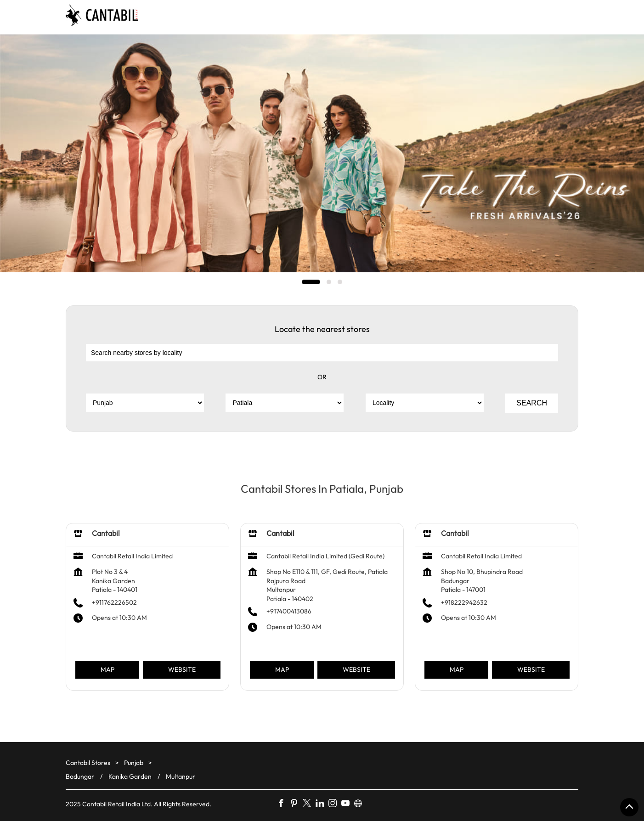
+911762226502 (114, 602)
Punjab (134, 763)
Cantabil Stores (89, 763)
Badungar (80, 776)
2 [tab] (329, 282)
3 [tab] (340, 282)
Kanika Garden (130, 776)
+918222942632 (464, 602)
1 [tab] (311, 282)
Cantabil (106, 533)
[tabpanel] (322, 153)
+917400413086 (289, 611)
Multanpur (181, 776)
